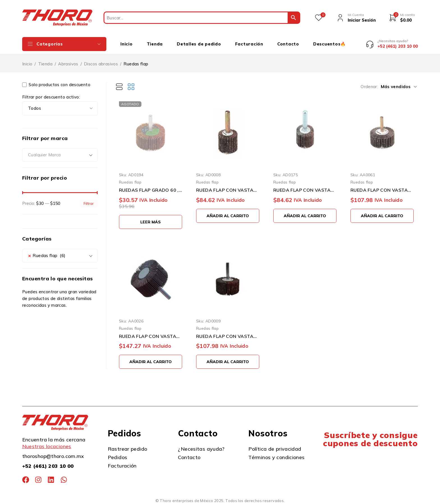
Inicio (27, 64)
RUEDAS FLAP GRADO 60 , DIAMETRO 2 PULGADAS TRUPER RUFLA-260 (151, 190)
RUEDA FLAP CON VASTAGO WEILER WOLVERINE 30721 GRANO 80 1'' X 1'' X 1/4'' (305, 190)
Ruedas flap (130, 182)
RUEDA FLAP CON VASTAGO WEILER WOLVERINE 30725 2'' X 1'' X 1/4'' (228, 336)
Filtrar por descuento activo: (51, 97)
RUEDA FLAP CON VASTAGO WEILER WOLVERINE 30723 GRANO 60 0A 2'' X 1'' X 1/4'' (382, 190)
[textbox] (60, 155)
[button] (228, 216)
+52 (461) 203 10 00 (48, 466)
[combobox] (60, 155)
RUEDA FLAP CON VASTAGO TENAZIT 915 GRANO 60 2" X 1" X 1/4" (151, 336)
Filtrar (89, 203)
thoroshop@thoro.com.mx (53, 456)
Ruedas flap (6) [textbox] (47, 256)
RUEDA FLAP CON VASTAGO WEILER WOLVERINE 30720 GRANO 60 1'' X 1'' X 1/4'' (228, 190)
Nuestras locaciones (47, 446)
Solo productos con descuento (56, 85)
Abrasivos (68, 64)
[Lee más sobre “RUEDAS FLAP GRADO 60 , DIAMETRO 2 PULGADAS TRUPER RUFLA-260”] (151, 222)
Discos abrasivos (101, 64)
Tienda (45, 64)
